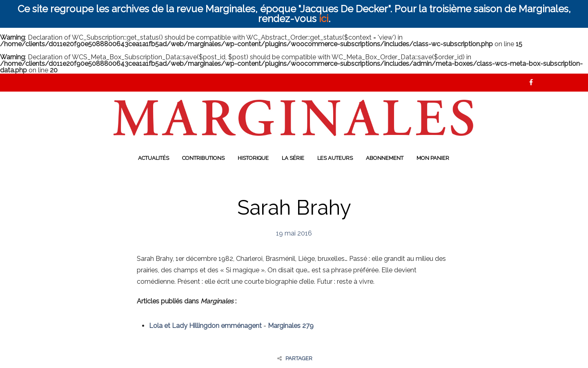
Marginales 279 (291, 326)
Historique (253, 158)
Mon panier (433, 158)
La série (293, 158)
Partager (295, 358)
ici (324, 19)
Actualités (154, 158)
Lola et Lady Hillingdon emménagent (205, 326)
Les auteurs (335, 158)
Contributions (203, 158)
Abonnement (385, 158)
